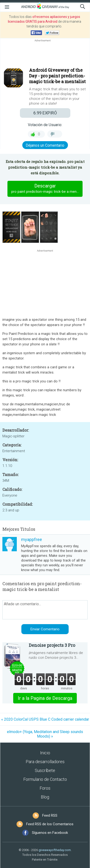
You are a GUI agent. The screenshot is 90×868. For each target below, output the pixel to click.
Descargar (47, 189)
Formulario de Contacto (45, 779)
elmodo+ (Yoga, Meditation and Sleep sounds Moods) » (45, 734)
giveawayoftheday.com (55, 850)
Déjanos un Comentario (45, 145)
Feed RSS (50, 815)
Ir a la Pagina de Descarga (45, 698)
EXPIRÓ (45, 113)
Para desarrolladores (45, 762)
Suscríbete (45, 770)
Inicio (45, 753)
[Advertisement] (45, 54)
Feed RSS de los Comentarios (50, 824)
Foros (45, 788)
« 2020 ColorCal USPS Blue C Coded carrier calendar (45, 719)
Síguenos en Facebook (50, 833)
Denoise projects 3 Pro (52, 645)
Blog (45, 797)
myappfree (32, 539)
